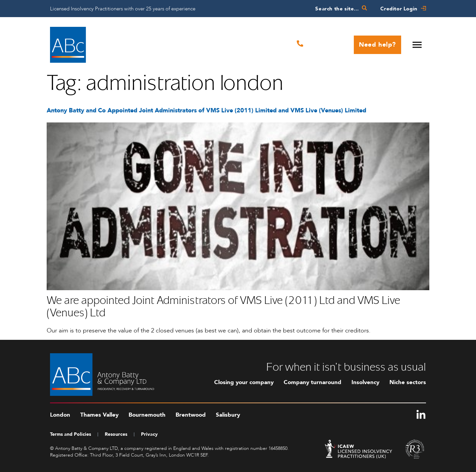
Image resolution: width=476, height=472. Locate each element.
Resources (116, 434)
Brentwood (191, 415)
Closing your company (244, 382)
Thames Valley (99, 415)
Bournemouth (147, 415)
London (60, 415)
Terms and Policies (70, 434)
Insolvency (365, 382)
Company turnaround (313, 382)
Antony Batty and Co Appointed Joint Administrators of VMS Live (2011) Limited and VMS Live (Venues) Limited (206, 111)
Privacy (149, 434)
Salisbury (228, 415)
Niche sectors (408, 382)
